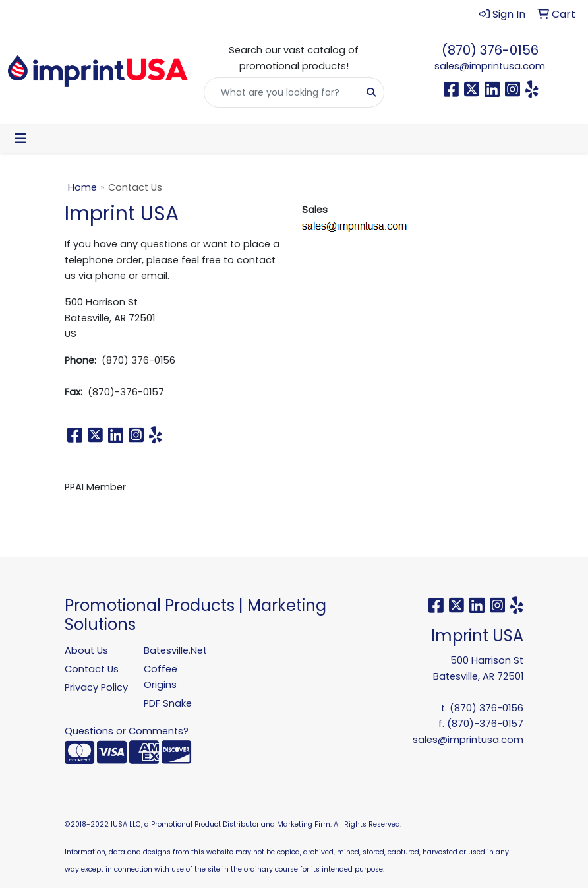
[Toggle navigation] (20, 139)
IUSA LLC (126, 824)
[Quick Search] (281, 92)
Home (82, 187)
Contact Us (92, 669)
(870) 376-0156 (490, 50)
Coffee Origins (161, 677)
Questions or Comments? (127, 731)
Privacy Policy (96, 687)
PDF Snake (168, 703)
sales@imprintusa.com (490, 66)
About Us (86, 650)
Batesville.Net (175, 650)
